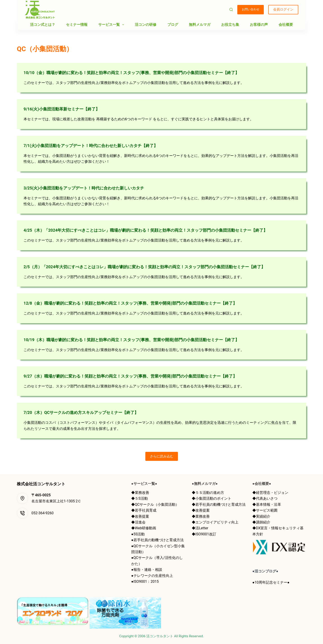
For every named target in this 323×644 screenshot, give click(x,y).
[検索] (231, 10)
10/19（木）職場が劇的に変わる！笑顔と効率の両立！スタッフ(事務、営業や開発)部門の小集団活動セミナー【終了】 (143, 340)
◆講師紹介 (261, 522)
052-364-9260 (43, 513)
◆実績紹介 (261, 516)
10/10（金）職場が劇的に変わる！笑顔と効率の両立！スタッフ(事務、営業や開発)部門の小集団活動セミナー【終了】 (143, 73)
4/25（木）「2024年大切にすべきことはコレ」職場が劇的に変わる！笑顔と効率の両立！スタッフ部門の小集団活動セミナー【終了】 (159, 230)
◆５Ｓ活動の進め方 (208, 493)
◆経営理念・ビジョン (270, 493)
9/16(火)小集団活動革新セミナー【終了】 (66, 109)
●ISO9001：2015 (145, 581)
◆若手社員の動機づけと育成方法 (219, 504)
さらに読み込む (162, 456)
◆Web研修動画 (144, 528)
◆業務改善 (140, 493)
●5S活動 (138, 534)
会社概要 (286, 25)
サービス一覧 (112, 25)
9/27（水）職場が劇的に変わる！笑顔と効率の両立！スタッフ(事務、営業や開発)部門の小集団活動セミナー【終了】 (142, 376)
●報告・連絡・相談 (147, 570)
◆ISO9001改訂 (204, 534)
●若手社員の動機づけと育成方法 (157, 540)
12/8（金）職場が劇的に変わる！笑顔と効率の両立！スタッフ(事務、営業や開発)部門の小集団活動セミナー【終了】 (142, 303)
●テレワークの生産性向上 (152, 576)
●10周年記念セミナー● (271, 582)
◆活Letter (200, 528)
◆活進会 (138, 522)
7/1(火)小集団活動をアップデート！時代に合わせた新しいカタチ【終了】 (98, 145)
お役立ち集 (230, 25)
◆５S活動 (140, 498)
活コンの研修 (146, 25)
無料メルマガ (200, 25)
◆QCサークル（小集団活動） (155, 504)
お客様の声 (259, 25)
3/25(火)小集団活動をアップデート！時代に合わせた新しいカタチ (90, 188)
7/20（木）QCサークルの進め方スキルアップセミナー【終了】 (87, 412)
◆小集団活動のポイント (212, 498)
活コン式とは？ (43, 25)
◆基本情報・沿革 (267, 504)
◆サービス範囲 (265, 510)
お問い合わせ (251, 9)
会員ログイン (283, 9)
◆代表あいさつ (265, 498)
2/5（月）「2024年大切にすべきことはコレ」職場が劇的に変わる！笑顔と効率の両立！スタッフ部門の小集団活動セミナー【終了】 (158, 267)
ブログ (173, 25)
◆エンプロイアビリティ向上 (215, 522)
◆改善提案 (140, 516)
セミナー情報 (77, 25)
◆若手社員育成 (144, 510)
